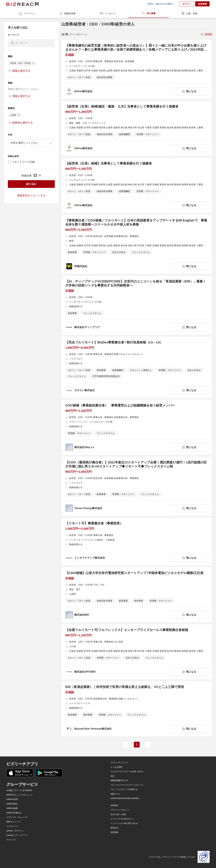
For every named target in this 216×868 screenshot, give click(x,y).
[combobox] (31, 143)
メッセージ (108, 13)
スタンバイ (11, 840)
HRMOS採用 (12, 799)
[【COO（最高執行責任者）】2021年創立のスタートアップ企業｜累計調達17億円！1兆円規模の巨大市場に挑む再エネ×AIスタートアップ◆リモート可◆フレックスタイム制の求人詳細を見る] (137, 486)
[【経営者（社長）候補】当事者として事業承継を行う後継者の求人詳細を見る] (137, 185)
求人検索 (149, 13)
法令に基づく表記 (118, 814)
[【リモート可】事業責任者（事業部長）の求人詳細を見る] (137, 542)
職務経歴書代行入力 (119, 780)
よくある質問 (116, 767)
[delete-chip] (33, 63)
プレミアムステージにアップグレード (127, 785)
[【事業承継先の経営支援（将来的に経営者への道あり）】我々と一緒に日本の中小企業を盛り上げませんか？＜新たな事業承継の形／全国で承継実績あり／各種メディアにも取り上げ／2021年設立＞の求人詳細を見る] (137, 69)
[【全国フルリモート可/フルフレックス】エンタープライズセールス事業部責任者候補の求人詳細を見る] (137, 652)
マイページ (27, 13)
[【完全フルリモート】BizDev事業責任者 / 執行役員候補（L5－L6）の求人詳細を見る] (137, 367)
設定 (113, 776)
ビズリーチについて (119, 763)
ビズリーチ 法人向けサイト (122, 819)
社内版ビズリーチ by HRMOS (19, 790)
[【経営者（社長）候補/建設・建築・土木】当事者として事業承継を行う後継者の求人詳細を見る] (137, 128)
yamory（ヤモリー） (15, 831)
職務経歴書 (67, 13)
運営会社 (114, 828)
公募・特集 (189, 13)
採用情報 (114, 832)
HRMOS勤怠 (12, 804)
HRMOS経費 (12, 808)
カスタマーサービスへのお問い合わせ (127, 772)
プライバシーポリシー (120, 810)
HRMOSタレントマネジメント (20, 795)
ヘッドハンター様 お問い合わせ (124, 823)
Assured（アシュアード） (18, 835)
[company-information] (117, 91)
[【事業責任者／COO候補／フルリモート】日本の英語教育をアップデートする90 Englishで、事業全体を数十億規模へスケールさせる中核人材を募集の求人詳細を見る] (137, 244)
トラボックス (12, 826)
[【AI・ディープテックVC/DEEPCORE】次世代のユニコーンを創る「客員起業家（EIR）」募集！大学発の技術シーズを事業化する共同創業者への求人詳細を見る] (137, 305)
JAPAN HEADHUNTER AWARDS (125, 798)
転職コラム (115, 794)
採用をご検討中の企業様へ (161, 4)
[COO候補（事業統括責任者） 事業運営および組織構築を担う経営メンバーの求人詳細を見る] (137, 427)
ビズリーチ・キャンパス (17, 817)
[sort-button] (206, 34)
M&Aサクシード (13, 822)
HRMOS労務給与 (14, 813)
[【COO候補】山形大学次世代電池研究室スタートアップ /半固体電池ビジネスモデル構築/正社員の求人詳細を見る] (137, 595)
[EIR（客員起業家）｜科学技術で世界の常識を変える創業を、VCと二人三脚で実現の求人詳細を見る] (137, 709)
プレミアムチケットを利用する (124, 789)
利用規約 (114, 805)
